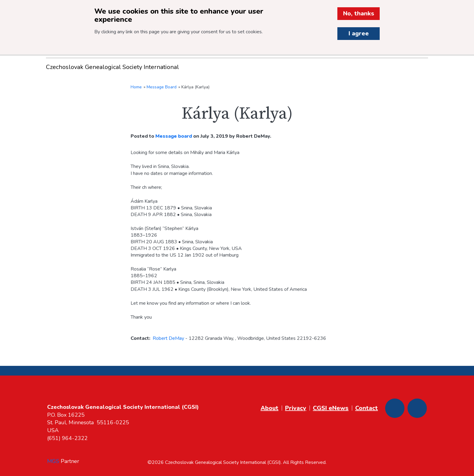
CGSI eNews (331, 408)
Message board (174, 136)
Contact (367, 408)
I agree (359, 33)
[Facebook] (395, 408)
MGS (53, 461)
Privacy (296, 408)
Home (136, 87)
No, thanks (359, 13)
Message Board (162, 87)
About (269, 408)
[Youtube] (417, 408)
